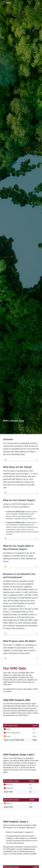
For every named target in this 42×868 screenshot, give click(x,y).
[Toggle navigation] (38, 3)
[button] (8, 439)
